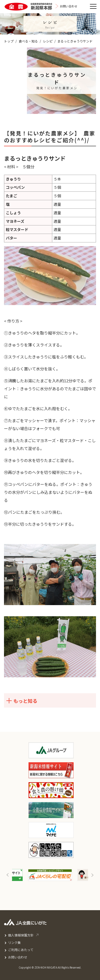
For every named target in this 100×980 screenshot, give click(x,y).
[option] (50, 875)
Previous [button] (8, 875)
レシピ (48, 41)
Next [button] (92, 875)
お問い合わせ (18, 957)
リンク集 (14, 942)
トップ (9, 41)
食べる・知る (28, 41)
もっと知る (21, 701)
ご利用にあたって (21, 950)
